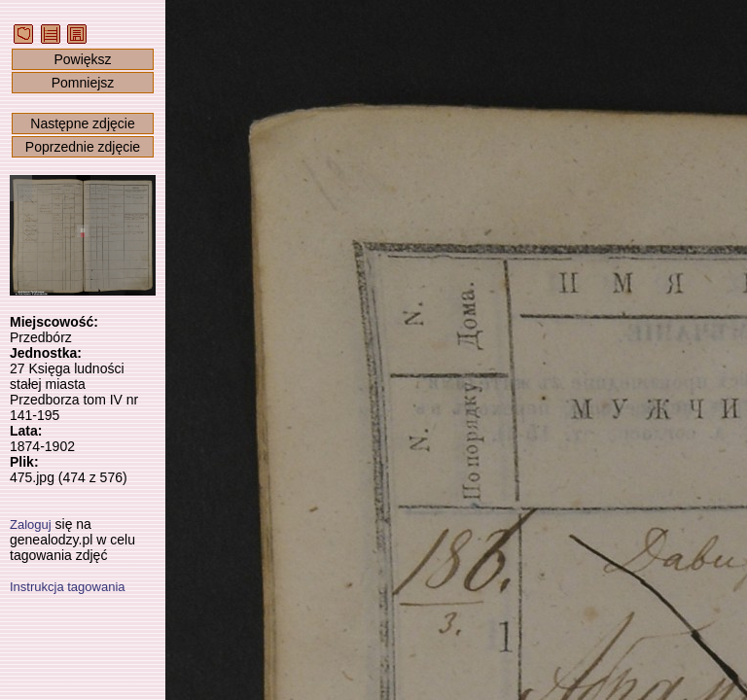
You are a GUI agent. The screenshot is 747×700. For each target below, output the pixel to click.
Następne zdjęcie (82, 123)
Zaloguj (31, 525)
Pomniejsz (83, 83)
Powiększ (82, 59)
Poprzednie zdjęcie (83, 147)
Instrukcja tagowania (68, 587)
